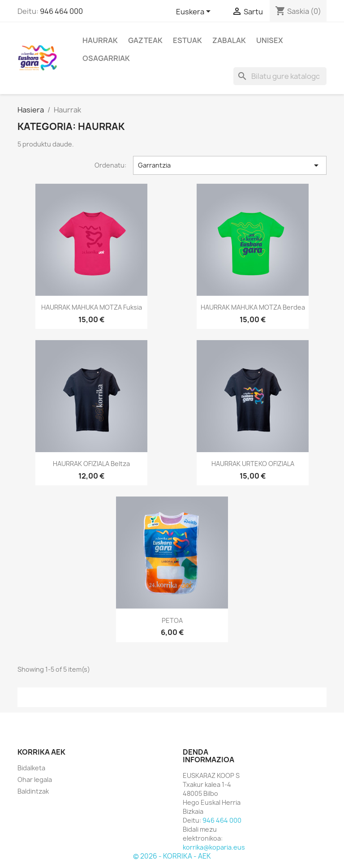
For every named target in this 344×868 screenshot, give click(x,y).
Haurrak (100, 40)
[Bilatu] (280, 76)
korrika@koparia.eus (214, 847)
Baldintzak (33, 791)
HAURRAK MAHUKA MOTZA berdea (253, 307)
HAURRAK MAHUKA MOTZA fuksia (92, 307)
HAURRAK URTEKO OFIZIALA (253, 464)
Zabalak (229, 40)
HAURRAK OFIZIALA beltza (91, 464)
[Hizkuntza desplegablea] (195, 12)
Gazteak (145, 40)
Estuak (187, 40)
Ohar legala (35, 779)
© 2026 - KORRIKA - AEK (172, 856)
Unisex (270, 40)
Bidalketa (31, 768)
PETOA (172, 620)
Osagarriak (106, 58)
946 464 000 (61, 11)
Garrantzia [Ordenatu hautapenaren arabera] (230, 165)
